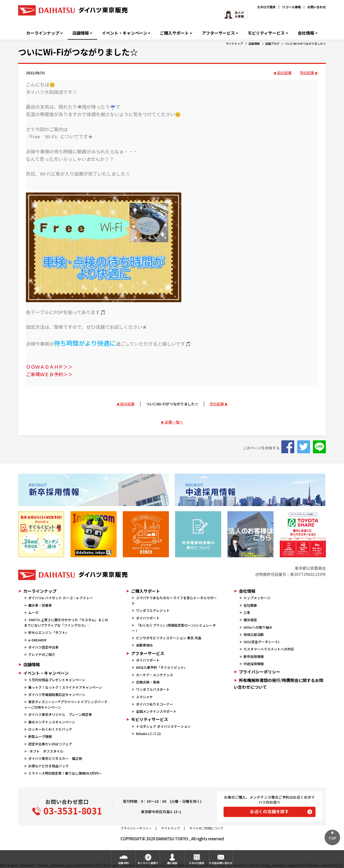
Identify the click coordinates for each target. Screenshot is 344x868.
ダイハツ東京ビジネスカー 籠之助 (55, 758)
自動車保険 (144, 645)
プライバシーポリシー (260, 672)
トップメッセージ (257, 598)
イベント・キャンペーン (124, 33)
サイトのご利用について (206, 828)
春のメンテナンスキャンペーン (52, 722)
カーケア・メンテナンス (155, 675)
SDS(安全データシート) (261, 642)
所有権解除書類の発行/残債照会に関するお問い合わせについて (278, 684)
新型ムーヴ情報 (40, 736)
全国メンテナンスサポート (156, 711)
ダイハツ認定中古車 (43, 647)
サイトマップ (170, 828)
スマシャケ (144, 697)
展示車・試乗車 (40, 605)
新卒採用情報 (254, 656)
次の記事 (307, 73)
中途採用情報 (254, 664)
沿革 (247, 613)
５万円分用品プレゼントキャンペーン (57, 680)
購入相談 (172, 863)
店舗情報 (81, 33)
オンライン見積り (148, 863)
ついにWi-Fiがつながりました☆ (305, 43)
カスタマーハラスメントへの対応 (269, 649)
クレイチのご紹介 (42, 654)
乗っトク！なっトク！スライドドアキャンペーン (65, 687)
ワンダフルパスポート (153, 689)
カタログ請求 (266, 7)
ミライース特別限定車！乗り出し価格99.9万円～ (65, 773)
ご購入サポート (174, 33)
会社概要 (250, 605)
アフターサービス (218, 33)
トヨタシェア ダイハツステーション (163, 726)
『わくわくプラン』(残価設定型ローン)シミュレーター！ (174, 628)
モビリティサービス (266, 33)
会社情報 (306, 33)
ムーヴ (33, 613)
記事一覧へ (174, 422)
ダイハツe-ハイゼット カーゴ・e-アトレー (61, 598)
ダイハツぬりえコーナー (155, 704)
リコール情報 (291, 7)
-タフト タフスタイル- (46, 751)
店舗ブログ (272, 43)
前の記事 (284, 73)
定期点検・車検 (148, 682)
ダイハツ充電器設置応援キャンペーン (57, 695)
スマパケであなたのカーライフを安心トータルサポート (174, 600)
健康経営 (250, 620)
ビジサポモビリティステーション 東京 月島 (169, 638)
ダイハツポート (148, 618)
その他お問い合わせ (221, 863)
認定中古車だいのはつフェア (50, 744)
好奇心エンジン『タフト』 (48, 632)
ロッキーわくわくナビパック (50, 729)
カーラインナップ (43, 33)
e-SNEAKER (37, 640)
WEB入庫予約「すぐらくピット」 (162, 667)
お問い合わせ (317, 7)
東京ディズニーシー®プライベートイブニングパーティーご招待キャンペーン (66, 704)
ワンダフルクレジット (153, 610)
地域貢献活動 (254, 635)
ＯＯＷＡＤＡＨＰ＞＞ (49, 367)
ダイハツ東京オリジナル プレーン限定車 (60, 714)
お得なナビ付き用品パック (50, 766)
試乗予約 (124, 863)
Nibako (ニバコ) (148, 734)
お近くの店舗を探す (270, 811)
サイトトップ (234, 43)
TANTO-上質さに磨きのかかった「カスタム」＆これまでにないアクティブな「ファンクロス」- (66, 622)
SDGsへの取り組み (258, 627)
